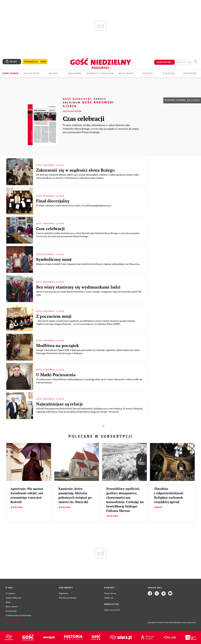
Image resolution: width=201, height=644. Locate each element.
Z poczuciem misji (54, 316)
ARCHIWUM (75, 73)
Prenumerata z (35, 62)
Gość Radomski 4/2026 (88, 102)
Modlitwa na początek (57, 345)
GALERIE (53, 73)
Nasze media (126, 73)
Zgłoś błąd (13, 623)
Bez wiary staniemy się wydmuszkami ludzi (78, 287)
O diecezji (169, 73)
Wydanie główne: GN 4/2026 (182, 100)
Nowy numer (11, 73)
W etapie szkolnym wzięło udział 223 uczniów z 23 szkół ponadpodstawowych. (74, 205)
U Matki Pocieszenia (56, 375)
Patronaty (190, 73)
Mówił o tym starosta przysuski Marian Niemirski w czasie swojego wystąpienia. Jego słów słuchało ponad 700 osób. (89, 293)
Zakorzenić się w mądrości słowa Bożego (75, 170)
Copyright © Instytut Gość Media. (161, 623)
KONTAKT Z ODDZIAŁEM (100, 73)
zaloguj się (184, 62)
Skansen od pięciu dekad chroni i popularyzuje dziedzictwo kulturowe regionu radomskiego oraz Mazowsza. (88, 264)
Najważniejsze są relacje (60, 404)
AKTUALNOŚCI (32, 73)
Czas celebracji (84, 118)
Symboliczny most (54, 259)
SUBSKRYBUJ (164, 62)
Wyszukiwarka (196, 62)
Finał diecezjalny (53, 201)
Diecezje (148, 73)
